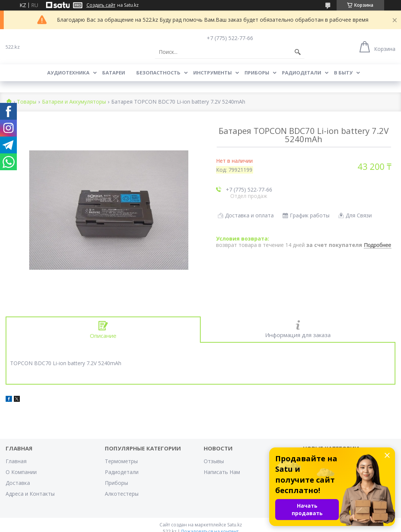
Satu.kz (235, 525)
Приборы (257, 73)
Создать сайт (101, 5)
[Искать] (298, 52)
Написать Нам (222, 472)
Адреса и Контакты (30, 494)
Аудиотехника (68, 73)
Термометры (121, 461)
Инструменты (212, 73)
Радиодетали (302, 73)
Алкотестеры (122, 494)
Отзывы (214, 461)
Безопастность (158, 73)
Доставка (18, 483)
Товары (27, 102)
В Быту (343, 73)
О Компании (21, 472)
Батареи (114, 73)
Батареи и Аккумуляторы (74, 102)
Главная (16, 461)
